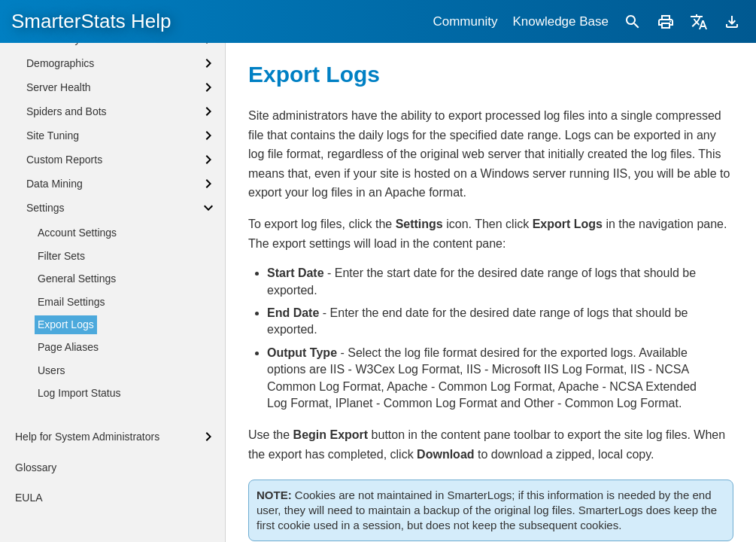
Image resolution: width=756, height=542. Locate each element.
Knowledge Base (560, 21)
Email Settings (71, 302)
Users (52, 370)
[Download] (732, 21)
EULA (29, 498)
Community (465, 21)
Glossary (36, 467)
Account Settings (77, 233)
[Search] (633, 21)
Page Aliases (68, 347)
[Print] (666, 21)
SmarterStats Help (91, 21)
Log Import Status (79, 393)
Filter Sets (61, 256)
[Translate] (699, 21)
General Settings (77, 279)
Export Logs (66, 324)
